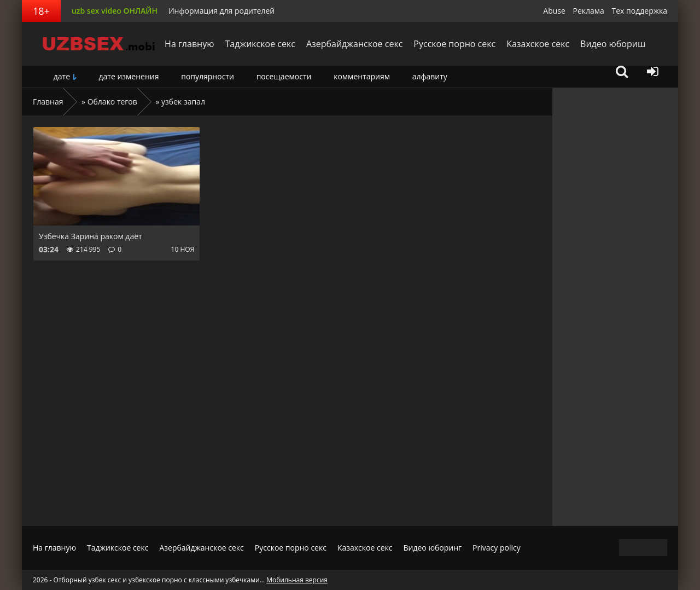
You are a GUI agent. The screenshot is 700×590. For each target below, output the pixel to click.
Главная (48, 102)
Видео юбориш (612, 44)
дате (62, 76)
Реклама (589, 11)
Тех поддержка (640, 11)
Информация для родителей (221, 11)
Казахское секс (537, 44)
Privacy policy (497, 548)
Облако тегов (112, 102)
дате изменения (129, 76)
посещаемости (284, 76)
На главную (189, 44)
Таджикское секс (259, 44)
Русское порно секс (454, 44)
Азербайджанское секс (354, 44)
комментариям (362, 76)
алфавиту (430, 76)
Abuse (554, 11)
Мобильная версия (297, 580)
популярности (208, 76)
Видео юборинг (432, 548)
